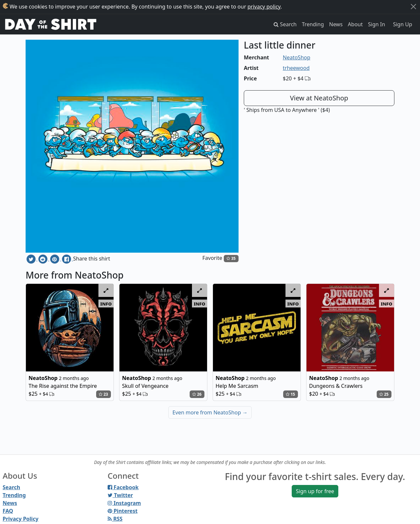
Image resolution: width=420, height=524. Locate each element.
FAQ (8, 511)
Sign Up (403, 24)
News (336, 24)
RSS (115, 519)
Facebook (123, 487)
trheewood (296, 68)
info (106, 304)
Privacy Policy (21, 519)
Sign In (377, 24)
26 (197, 394)
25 (384, 394)
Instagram (124, 503)
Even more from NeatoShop (210, 412)
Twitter (120, 495)
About (355, 24)
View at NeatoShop (319, 98)
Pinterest (123, 511)
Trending (313, 24)
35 (231, 258)
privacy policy (264, 7)
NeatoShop (297, 57)
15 (290, 394)
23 (103, 394)
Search (11, 487)
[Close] (413, 7)
